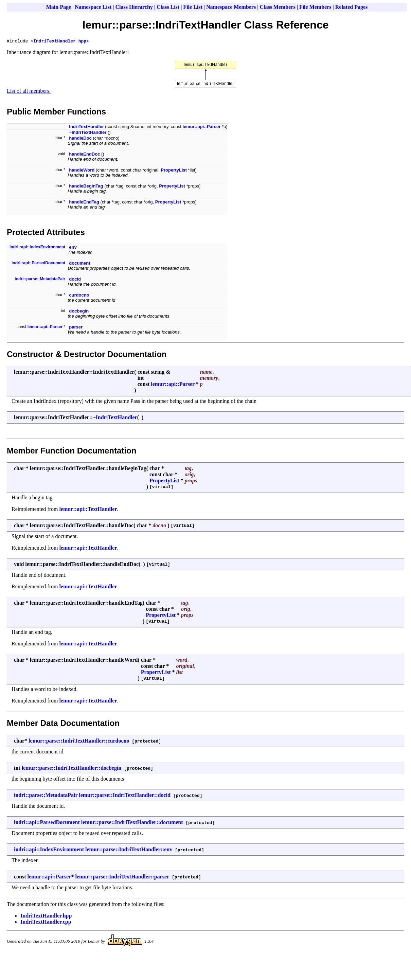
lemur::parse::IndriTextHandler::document (132, 823)
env (73, 248)
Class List (168, 7)
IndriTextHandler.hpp (60, 42)
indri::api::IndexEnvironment (37, 248)
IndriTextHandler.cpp (46, 923)
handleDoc (80, 139)
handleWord (82, 171)
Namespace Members (231, 7)
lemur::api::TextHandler (88, 510)
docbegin (79, 312)
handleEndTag (84, 203)
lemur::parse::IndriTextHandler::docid (125, 796)
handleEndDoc (84, 155)
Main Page (59, 7)
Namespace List (93, 7)
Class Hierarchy (134, 7)
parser (76, 328)
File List (193, 7)
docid (75, 280)
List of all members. (29, 92)
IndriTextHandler (86, 128)
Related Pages (352, 7)
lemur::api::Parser (201, 128)
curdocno (79, 296)
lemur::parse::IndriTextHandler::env (129, 850)
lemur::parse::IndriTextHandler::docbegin (72, 769)
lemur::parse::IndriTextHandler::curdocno (79, 742)
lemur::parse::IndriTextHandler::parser (122, 878)
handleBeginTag (86, 187)
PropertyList (174, 171)
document (79, 264)
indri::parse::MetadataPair (40, 280)
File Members (315, 7)
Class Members (277, 7)
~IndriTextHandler (88, 133)
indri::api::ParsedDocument (38, 264)
